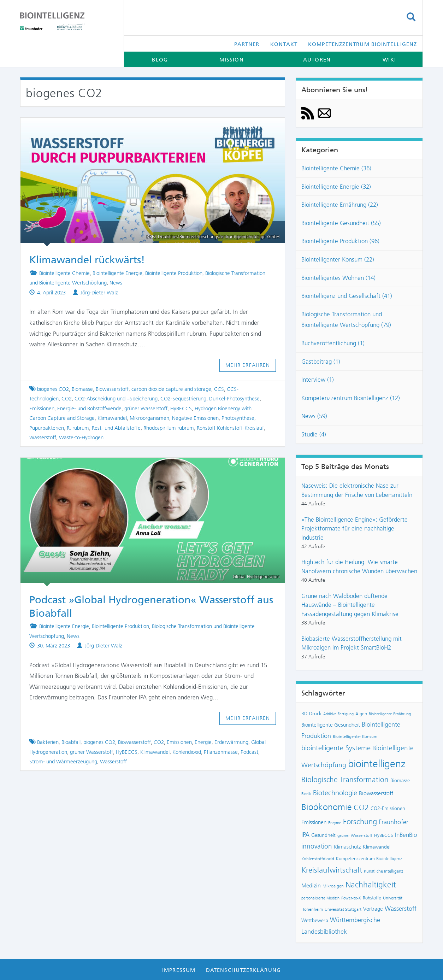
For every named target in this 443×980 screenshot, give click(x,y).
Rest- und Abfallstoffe (116, 428)
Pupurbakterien (47, 428)
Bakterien (48, 742)
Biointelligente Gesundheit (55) (341, 223)
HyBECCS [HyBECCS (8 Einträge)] (384, 835)
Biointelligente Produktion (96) (340, 241)
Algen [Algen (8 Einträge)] (361, 714)
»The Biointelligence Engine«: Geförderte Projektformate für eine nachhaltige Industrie (355, 529)
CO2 (67, 399)
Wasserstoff (43, 438)
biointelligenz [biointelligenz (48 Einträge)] (377, 764)
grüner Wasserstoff (146, 409)
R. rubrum (78, 428)
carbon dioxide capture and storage (171, 389)
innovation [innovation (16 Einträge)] (317, 846)
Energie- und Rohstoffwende (89, 409)
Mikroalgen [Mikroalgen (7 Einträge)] (333, 886)
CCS (219, 389)
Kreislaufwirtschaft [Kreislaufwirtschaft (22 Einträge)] (332, 870)
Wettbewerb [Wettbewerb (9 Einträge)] (315, 920)
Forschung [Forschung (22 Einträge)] (360, 822)
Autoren (317, 60)
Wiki (389, 60)
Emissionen (42, 409)
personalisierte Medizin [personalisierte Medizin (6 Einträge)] (320, 898)
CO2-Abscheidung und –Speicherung (116, 399)
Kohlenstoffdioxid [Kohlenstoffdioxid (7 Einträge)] (318, 859)
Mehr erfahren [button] (248, 365)
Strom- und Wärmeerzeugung (63, 762)
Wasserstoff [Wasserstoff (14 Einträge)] (401, 909)
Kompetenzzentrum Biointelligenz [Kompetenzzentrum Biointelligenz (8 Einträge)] (369, 859)
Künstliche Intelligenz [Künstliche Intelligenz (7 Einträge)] (383, 871)
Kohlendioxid (187, 752)
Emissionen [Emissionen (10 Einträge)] (314, 822)
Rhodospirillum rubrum (169, 428)
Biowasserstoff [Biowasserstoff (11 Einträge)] (376, 793)
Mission (232, 60)
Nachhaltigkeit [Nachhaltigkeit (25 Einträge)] (371, 885)
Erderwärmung (231, 742)
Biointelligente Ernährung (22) (340, 205)
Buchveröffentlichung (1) (333, 343)
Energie (203, 742)
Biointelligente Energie (117, 273)
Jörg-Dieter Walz (99, 293)
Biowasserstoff (112, 389)
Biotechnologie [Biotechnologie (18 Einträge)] (335, 793)
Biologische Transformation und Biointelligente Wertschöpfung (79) (346, 320)
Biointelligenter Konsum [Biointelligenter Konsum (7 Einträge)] (355, 737)
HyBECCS (181, 409)
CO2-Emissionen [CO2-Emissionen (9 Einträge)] (388, 808)
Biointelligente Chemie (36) (336, 168)
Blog (160, 60)
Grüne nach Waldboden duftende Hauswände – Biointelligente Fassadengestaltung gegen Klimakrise (350, 605)
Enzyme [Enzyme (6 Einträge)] (335, 823)
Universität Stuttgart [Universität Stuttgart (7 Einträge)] (343, 909)
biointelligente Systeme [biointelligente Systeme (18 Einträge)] (336, 748)
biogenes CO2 (53, 389)
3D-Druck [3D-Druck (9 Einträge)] (311, 714)
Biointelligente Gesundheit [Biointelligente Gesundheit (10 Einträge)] (331, 725)
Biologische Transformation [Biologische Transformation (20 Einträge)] (345, 779)
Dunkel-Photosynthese (234, 399)
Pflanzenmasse (221, 752)
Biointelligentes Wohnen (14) (338, 278)
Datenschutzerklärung (243, 970)
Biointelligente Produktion (174, 273)
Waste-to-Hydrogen (81, 438)
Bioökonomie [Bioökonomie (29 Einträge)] (327, 807)
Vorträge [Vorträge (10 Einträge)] (373, 909)
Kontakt (284, 44)
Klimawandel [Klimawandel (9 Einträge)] (377, 847)
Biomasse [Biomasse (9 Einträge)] (400, 781)
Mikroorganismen (149, 418)
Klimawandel (112, 418)
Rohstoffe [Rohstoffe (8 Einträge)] (372, 898)
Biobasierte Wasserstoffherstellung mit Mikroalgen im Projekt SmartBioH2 (352, 643)
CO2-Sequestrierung (183, 399)
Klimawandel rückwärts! (87, 260)
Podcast (249, 752)
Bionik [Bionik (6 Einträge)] (306, 794)
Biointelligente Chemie (64, 273)
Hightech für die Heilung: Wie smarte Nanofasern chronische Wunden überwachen (359, 567)
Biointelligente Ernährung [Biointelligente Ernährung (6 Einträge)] (390, 714)
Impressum (179, 970)
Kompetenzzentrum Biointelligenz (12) (351, 398)
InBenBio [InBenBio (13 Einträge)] (406, 835)
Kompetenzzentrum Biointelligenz (362, 44)
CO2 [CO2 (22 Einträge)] (361, 808)
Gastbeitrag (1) (321, 362)
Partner (247, 44)
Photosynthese (238, 418)
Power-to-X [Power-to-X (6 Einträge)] (351, 898)
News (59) (314, 416)
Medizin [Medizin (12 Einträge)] (311, 885)
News (116, 283)
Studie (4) (314, 434)
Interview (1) (318, 380)
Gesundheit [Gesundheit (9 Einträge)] (323, 835)
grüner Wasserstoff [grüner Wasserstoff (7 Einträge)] (355, 835)
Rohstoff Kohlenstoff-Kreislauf (230, 428)
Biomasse (82, 389)
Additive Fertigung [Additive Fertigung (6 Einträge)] (338, 714)
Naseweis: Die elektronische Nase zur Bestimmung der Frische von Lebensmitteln (357, 490)
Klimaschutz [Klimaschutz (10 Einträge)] (347, 847)
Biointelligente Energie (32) (336, 187)
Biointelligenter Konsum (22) (338, 259)
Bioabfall (71, 742)
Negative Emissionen (195, 418)
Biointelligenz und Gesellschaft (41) (347, 296)
